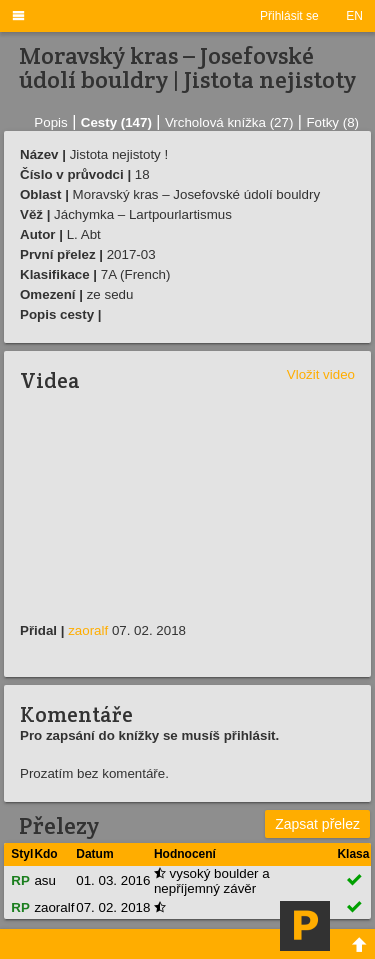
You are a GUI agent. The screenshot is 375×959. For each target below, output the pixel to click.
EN (354, 16)
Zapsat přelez (317, 824)
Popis (50, 122)
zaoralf (88, 630)
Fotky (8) (332, 122)
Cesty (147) (116, 122)
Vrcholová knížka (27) (229, 122)
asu (45, 880)
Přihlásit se (289, 16)
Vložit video (321, 374)
